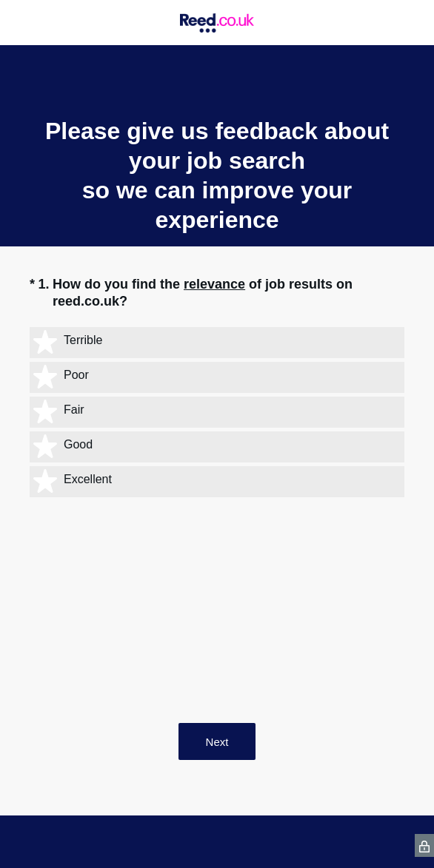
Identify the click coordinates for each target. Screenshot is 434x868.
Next (217, 742)
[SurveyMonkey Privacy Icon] (424, 845)
